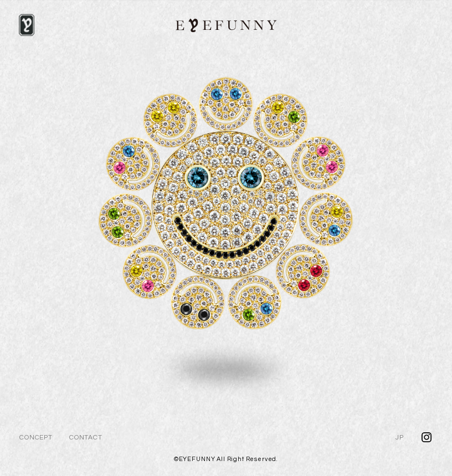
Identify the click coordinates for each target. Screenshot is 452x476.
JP (400, 438)
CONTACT (86, 438)
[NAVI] (27, 25)
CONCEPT (36, 438)
